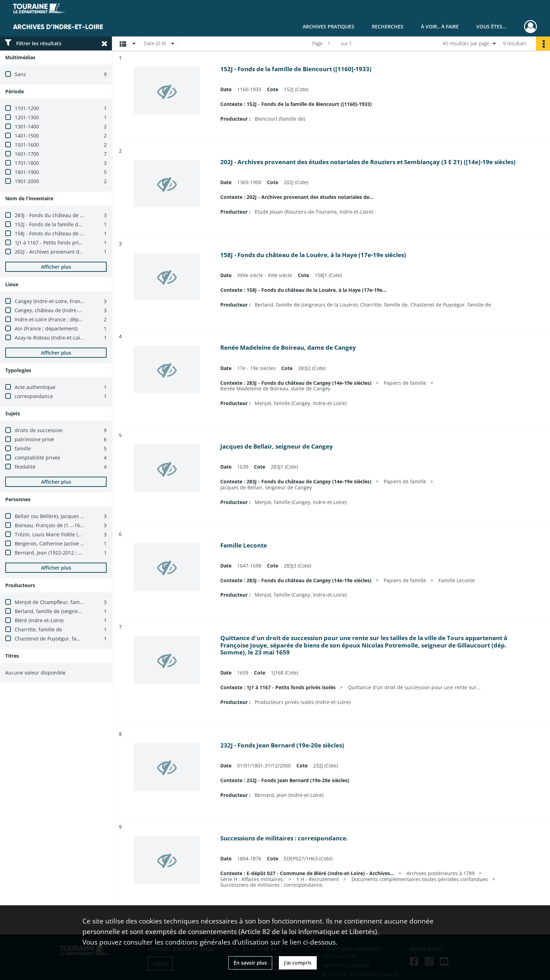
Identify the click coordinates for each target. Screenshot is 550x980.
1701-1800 (27, 163)
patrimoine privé (34, 439)
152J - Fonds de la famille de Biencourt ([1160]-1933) (76, 224)
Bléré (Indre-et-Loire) (39, 620)
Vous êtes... (491, 26)
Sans (20, 74)
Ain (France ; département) (46, 328)
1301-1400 (27, 126)
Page (317, 43)
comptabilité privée (38, 458)
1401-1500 (27, 136)
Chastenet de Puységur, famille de (55, 639)
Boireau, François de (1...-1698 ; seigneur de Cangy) (75, 525)
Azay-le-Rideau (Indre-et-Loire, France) (60, 338)
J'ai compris (298, 963)
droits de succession (39, 430)
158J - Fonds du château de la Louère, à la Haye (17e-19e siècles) (90, 233)
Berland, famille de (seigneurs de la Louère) (66, 611)
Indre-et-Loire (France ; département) (58, 319)
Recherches (388, 26)
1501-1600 (27, 145)
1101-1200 (27, 108)
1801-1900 (27, 172)
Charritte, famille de (38, 629)
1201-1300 (27, 117)
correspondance (34, 396)
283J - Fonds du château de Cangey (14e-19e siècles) (76, 215)
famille (23, 448)
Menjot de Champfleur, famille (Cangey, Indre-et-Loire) (79, 602)
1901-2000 (27, 181)
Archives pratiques (328, 26)
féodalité (25, 467)
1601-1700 (27, 154)
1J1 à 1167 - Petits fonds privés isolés (58, 243)
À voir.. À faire (440, 26)
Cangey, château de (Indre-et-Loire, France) (65, 310)
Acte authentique (35, 387)
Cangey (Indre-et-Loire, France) (51, 301)
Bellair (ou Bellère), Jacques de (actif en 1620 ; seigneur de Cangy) (92, 516)
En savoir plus (250, 963)
